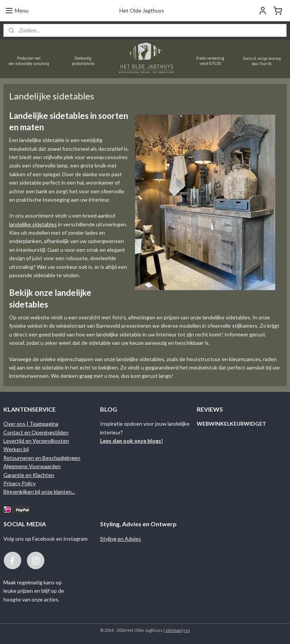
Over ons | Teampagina (31, 424)
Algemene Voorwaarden (32, 466)
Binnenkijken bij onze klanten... (39, 492)
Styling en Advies (121, 539)
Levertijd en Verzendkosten (36, 441)
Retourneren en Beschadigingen (42, 458)
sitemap (173, 630)
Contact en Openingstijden (36, 432)
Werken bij (16, 449)
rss (187, 630)
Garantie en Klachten (29, 475)
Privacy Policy (20, 483)
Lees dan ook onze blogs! (132, 441)
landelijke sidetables (33, 224)
